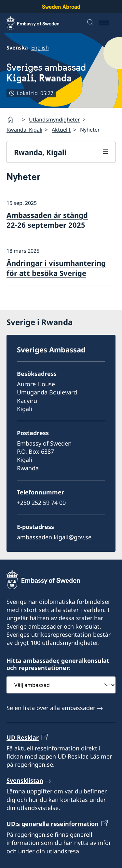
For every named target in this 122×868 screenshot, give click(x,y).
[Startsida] (13, 120)
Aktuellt (61, 130)
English (40, 48)
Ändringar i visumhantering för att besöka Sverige (56, 268)
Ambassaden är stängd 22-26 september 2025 (47, 220)
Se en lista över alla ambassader (51, 708)
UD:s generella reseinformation (53, 824)
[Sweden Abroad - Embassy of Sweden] (39, 23)
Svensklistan (25, 780)
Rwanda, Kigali (24, 130)
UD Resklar (23, 737)
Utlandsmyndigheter (54, 120)
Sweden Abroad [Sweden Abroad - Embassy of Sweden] (61, 7)
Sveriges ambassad (46, 73)
